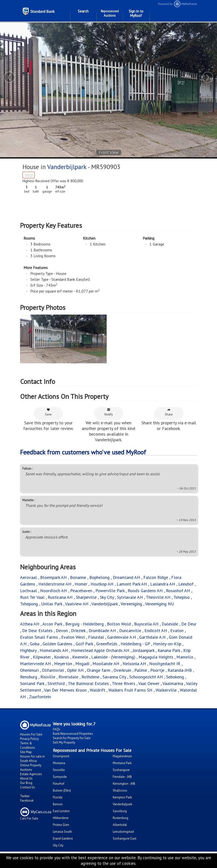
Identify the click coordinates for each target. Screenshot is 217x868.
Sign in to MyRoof (136, 13)
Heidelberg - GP (135, 644)
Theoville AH (158, 597)
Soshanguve (121, 770)
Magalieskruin (122, 756)
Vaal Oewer (149, 683)
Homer (81, 584)
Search (83, 11)
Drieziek (78, 630)
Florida (58, 797)
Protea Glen (61, 825)
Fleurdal (96, 637)
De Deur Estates (37, 630)
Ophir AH (75, 670)
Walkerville (166, 690)
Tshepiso (182, 597)
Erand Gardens (63, 838)
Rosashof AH (178, 591)
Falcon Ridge (156, 577)
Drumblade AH (102, 630)
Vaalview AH (77, 604)
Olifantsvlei (53, 670)
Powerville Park (110, 591)
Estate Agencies (31, 774)
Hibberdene (61, 818)
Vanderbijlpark (67, 167)
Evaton (177, 630)
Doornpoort (61, 756)
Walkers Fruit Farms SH (130, 690)
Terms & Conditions (28, 745)
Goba (35, 644)
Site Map (26, 752)
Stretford (56, 683)
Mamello (185, 657)
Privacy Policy (29, 739)
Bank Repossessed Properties (73, 734)
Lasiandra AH (163, 584)
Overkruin (122, 670)
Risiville (48, 677)
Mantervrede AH (35, 664)
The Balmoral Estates (88, 683)
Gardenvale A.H (122, 637)
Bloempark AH (53, 577)
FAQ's (57, 729)
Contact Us (28, 787)
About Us (26, 778)
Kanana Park (169, 650)
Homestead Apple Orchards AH (100, 650)
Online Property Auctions (31, 767)
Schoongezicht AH (146, 677)
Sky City (107, 597)
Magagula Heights (156, 657)
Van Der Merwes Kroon (65, 690)
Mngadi (82, 664)
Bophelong (99, 577)
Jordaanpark (143, 650)
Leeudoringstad (123, 832)
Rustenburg (120, 818)
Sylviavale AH (130, 597)
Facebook (27, 801)
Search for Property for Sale (72, 738)
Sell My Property (64, 742)
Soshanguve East (125, 838)
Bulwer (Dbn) (62, 790)
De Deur (189, 624)
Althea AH (30, 624)
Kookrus (62, 657)
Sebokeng (175, 677)
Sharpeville (86, 597)
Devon (62, 630)
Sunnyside (60, 777)
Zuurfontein (40, 697)
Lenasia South (62, 832)
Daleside (170, 624)
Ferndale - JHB (122, 777)
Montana (59, 763)
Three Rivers (124, 683)
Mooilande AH (106, 664)
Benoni (58, 804)
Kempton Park (122, 797)
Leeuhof (186, 584)
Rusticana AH (60, 597)
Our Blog (26, 783)
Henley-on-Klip (167, 644)
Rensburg (29, 677)
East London (61, 811)
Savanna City (114, 677)
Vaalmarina (173, 683)
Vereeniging (131, 604)
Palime (141, 670)
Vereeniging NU (160, 604)
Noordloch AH (54, 591)
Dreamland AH (126, 577)
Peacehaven (81, 591)
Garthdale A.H (152, 637)
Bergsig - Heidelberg (85, 624)
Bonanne (78, 577)
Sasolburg (120, 811)
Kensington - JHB (124, 784)
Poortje (157, 670)
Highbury (28, 650)
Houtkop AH (102, 584)
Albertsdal (120, 825)
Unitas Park (52, 604)
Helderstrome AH (55, 584)
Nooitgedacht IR (165, 664)
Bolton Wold (119, 624)
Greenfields (107, 644)
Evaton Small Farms (39, 637)
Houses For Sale (31, 734)
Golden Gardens (57, 644)
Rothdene (90, 677)
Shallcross (120, 790)
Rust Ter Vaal (32, 597)
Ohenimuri (29, 670)
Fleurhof (59, 784)
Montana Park (122, 763)
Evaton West (73, 637)
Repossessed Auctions (110, 13)
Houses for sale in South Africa (32, 759)
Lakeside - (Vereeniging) (113, 657)
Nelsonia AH (134, 664)
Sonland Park (32, 683)
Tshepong (29, 604)
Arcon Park (52, 624)
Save (48, 412)
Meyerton (63, 664)
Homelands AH (54, 650)
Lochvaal (29, 591)
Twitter (25, 796)
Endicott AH (156, 630)
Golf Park (84, 644)
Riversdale (68, 677)
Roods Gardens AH (145, 591)
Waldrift (97, 690)
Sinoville (59, 770)
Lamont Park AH (132, 584)
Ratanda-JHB (180, 670)
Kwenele (80, 657)
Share (169, 412)
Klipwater (42, 657)
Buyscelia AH (146, 624)
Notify (109, 412)
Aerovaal (29, 577)
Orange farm (99, 670)
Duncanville (130, 630)
